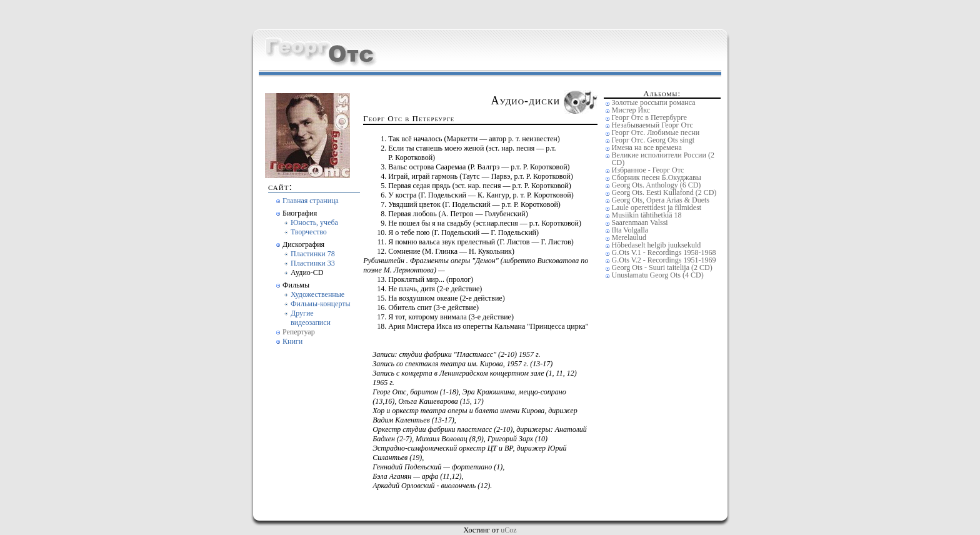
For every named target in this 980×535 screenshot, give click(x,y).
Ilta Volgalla (630, 230)
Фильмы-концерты (321, 304)
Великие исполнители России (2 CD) (663, 159)
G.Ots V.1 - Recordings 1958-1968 (664, 252)
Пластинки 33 (313, 263)
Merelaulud (629, 237)
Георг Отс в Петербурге (650, 117)
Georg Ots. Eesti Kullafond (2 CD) (664, 192)
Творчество (309, 232)
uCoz (508, 530)
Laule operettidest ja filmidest (657, 207)
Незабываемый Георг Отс (652, 125)
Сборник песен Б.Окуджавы (657, 177)
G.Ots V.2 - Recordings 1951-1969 (664, 260)
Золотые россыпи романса (654, 102)
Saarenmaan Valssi (640, 222)
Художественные (317, 294)
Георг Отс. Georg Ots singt (653, 140)
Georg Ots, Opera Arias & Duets (661, 200)
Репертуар (299, 332)
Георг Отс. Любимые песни (656, 132)
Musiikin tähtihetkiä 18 (647, 215)
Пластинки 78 (313, 254)
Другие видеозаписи (311, 318)
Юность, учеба (314, 222)
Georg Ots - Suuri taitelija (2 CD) (662, 267)
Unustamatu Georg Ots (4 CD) (658, 275)
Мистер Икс (631, 110)
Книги (292, 341)
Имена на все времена (647, 147)
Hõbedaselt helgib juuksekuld (657, 245)
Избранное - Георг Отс (648, 170)
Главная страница (311, 201)
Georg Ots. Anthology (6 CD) (657, 185)
